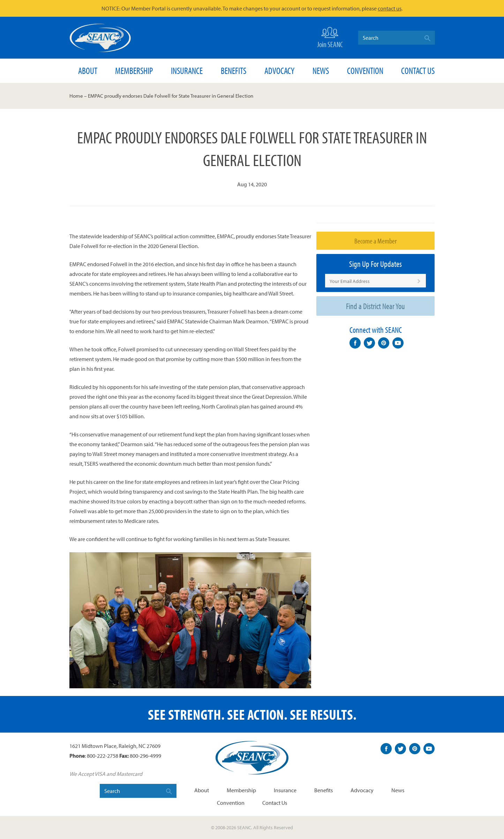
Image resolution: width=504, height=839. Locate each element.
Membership (134, 71)
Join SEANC (330, 37)
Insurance (187, 71)
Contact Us (418, 71)
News (321, 71)
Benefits (234, 71)
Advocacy (279, 71)
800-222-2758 (103, 756)
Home (76, 96)
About (88, 71)
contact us (390, 8)
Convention (365, 71)
